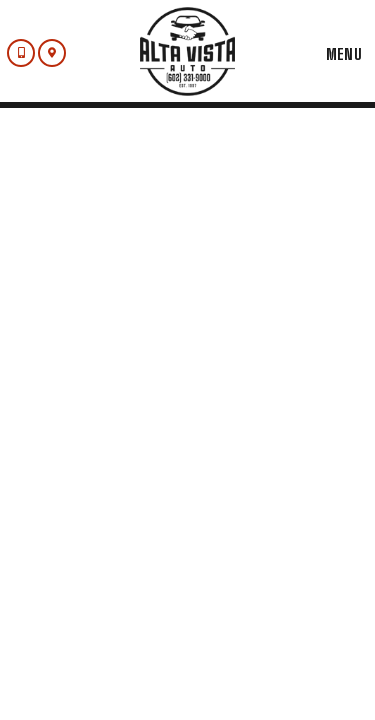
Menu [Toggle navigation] (334, 54)
